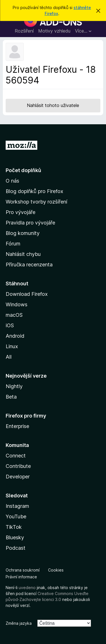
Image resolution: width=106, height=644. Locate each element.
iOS (10, 325)
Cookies (56, 570)
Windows (17, 304)
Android (15, 336)
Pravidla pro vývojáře (30, 223)
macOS (14, 315)
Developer (18, 477)
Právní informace (21, 577)
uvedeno (28, 588)
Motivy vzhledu (54, 31)
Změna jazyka (19, 623)
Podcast (16, 548)
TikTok (14, 527)
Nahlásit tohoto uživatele (53, 105)
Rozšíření (24, 31)
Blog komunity (23, 233)
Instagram (17, 506)
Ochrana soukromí (23, 570)
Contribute (18, 466)
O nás (12, 181)
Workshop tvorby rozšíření (36, 202)
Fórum (13, 244)
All (9, 357)
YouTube (16, 516)
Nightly (14, 386)
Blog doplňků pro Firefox (34, 191)
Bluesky (15, 537)
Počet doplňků (23, 170)
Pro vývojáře (20, 212)
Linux (12, 346)
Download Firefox (27, 294)
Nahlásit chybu (23, 254)
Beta (11, 397)
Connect (16, 456)
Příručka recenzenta (29, 265)
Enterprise (17, 426)
